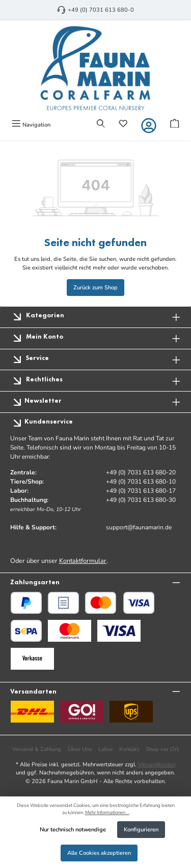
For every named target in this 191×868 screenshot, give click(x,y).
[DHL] (32, 712)
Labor (106, 749)
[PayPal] (26, 603)
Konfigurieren (141, 830)
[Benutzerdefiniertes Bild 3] (32, 659)
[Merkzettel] (123, 125)
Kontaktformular (83, 561)
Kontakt (129, 749)
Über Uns (80, 749)
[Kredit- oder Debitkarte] (120, 603)
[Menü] (31, 125)
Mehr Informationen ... (107, 812)
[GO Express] (82, 712)
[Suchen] (101, 125)
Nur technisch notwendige (73, 830)
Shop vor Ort (162, 749)
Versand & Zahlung (37, 749)
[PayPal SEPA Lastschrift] (26, 631)
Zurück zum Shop (95, 288)
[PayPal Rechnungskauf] (63, 603)
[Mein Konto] (149, 126)
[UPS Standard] (131, 712)
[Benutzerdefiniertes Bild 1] (70, 631)
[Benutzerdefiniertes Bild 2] (119, 631)
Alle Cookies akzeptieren (99, 853)
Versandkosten (157, 765)
